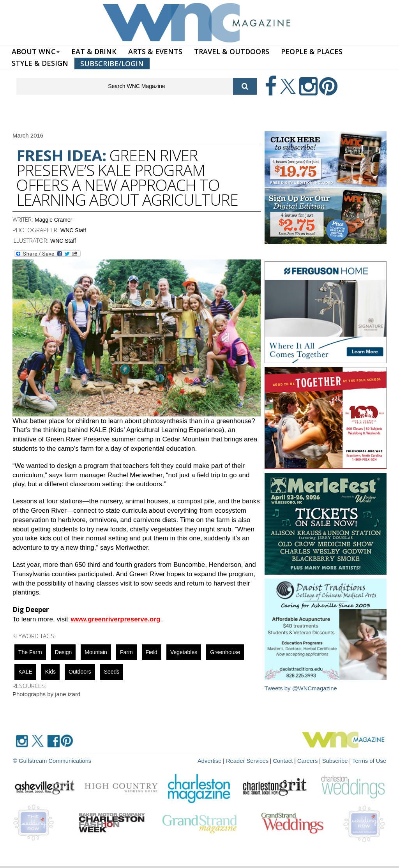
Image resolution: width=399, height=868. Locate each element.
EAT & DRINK (94, 51)
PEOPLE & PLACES (312, 51)
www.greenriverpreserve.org (115, 619)
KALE (25, 672)
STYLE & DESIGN (40, 63)
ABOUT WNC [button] (36, 51)
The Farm (30, 652)
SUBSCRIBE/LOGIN (112, 64)
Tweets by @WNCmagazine (301, 688)
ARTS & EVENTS (155, 51)
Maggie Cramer (53, 220)
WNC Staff (73, 230)
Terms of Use (370, 760)
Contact (288, 760)
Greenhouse (225, 652)
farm (126, 652)
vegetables (184, 652)
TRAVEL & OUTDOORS (232, 51)
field (152, 652)
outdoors (80, 672)
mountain (96, 652)
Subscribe (338, 760)
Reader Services (254, 760)
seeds (112, 672)
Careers (311, 760)
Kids (50, 672)
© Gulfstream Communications (50, 760)
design (64, 652)
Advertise (218, 760)
